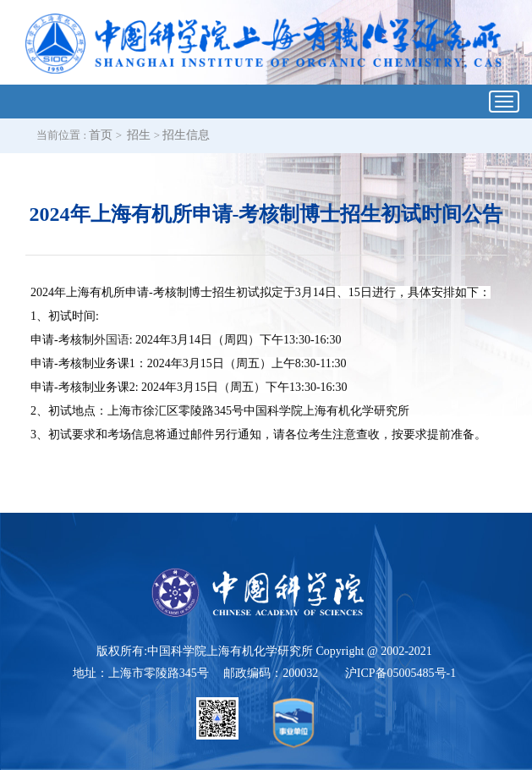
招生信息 (186, 135)
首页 (101, 135)
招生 (139, 135)
